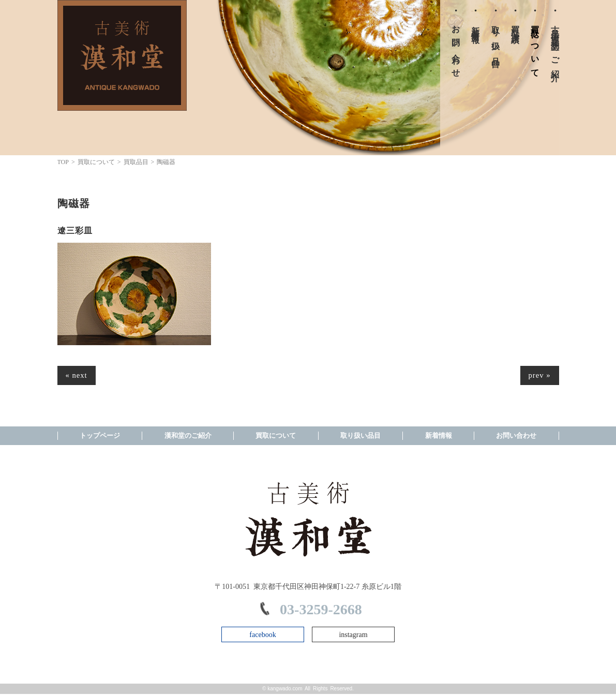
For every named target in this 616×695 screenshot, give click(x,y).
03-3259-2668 (321, 611)
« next (78, 376)
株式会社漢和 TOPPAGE (122, 55)
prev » (538, 376)
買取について (96, 162)
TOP (63, 162)
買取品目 (136, 162)
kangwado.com (285, 690)
